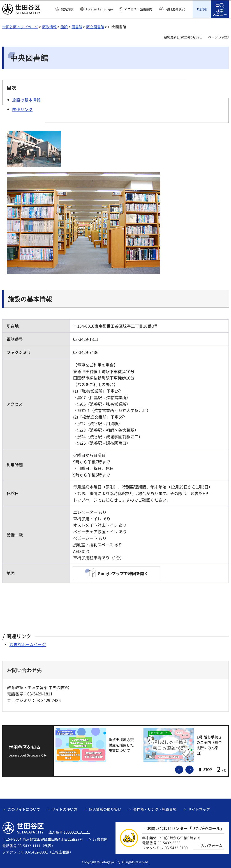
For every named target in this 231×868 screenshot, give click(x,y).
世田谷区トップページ (20, 26)
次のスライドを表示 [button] (193, 768)
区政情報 (49, 26)
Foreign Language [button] (99, 9)
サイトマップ (199, 809)
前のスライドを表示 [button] (183, 768)
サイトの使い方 (65, 809)
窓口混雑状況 (175, 9)
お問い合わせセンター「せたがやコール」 (186, 828)
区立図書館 (95, 26)
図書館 (77, 26)
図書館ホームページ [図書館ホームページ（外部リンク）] (28, 644)
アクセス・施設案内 (138, 9)
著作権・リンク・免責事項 (155, 809)
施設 (64, 26)
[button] (65, 9)
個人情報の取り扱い (105, 809)
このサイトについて (24, 809)
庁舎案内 (100, 838)
